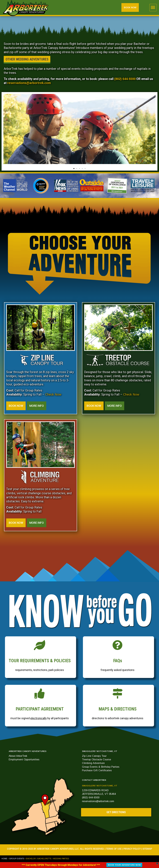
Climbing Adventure (93, 763)
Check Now (53, 394)
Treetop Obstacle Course (97, 759)
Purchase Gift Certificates (97, 770)
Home (4, 859)
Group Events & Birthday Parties (101, 767)
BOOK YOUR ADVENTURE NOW (124, 865)
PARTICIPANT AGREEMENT (40, 709)
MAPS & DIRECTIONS (118, 709)
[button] (153, 8)
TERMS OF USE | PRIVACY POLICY (123, 849)
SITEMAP (147, 849)
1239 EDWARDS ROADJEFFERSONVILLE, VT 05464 (99, 792)
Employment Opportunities (24, 759)
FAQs (118, 661)
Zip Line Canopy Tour (94, 756)
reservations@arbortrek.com (29, 83)
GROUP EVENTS (17, 859)
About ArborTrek (18, 756)
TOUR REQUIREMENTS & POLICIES (40, 661)
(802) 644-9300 (125, 79)
